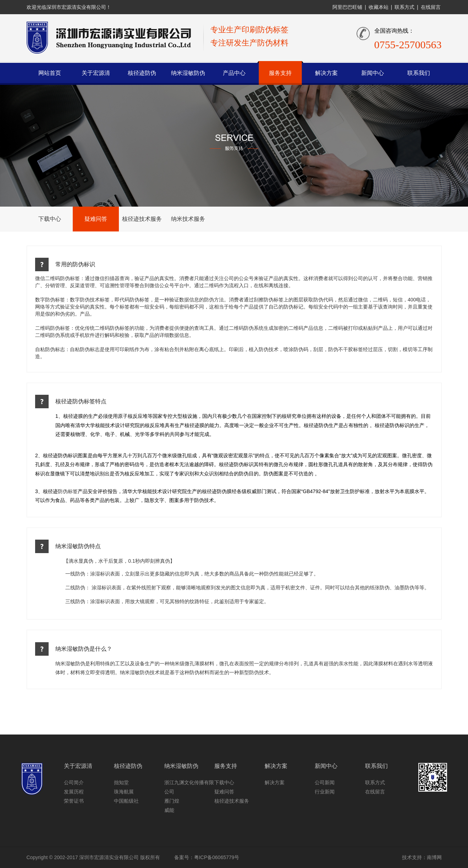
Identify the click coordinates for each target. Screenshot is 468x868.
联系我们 (419, 73)
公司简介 (74, 782)
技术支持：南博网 (422, 857)
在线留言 (431, 7)
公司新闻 (325, 782)
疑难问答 (96, 219)
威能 (169, 810)
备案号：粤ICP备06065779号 (207, 857)
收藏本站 (379, 7)
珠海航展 (124, 792)
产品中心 (234, 73)
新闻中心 (373, 73)
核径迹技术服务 (142, 219)
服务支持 (280, 73)
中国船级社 (126, 801)
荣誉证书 (74, 801)
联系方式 (404, 7)
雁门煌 (172, 801)
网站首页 (50, 73)
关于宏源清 (96, 73)
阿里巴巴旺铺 (347, 7)
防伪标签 (68, 491)
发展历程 (74, 792)
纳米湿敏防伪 (188, 73)
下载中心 (50, 219)
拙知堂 (121, 782)
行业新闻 (325, 792)
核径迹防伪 (142, 73)
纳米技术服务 (188, 219)
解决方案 (326, 73)
